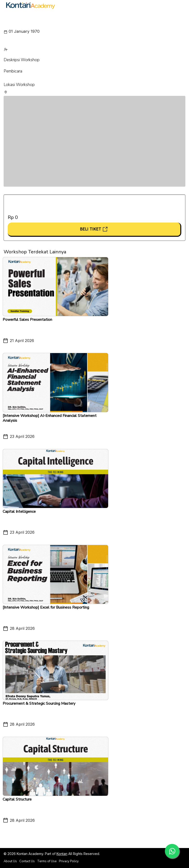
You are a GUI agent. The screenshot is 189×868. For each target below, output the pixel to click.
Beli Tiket (94, 229)
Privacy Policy (69, 861)
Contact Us (27, 861)
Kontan (62, 854)
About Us (10, 861)
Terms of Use (47, 861)
